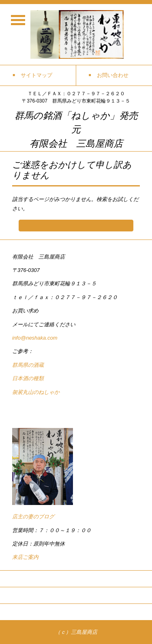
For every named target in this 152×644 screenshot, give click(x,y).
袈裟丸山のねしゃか (36, 392)
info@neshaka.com (35, 338)
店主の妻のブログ (33, 517)
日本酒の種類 (28, 378)
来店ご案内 (25, 557)
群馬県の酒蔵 (28, 365)
